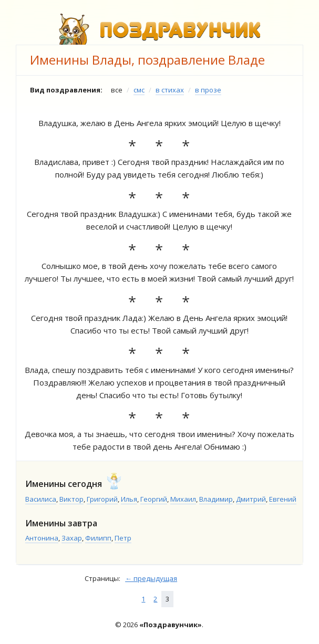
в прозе (208, 90)
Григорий (102, 499)
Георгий (154, 499)
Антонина (42, 538)
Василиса (41, 499)
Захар (72, 538)
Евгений (283, 499)
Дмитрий (251, 499)
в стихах (170, 90)
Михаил (183, 499)
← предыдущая (151, 578)
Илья (129, 499)
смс (139, 90)
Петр (123, 538)
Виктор (71, 499)
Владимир (216, 499)
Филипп (98, 538)
